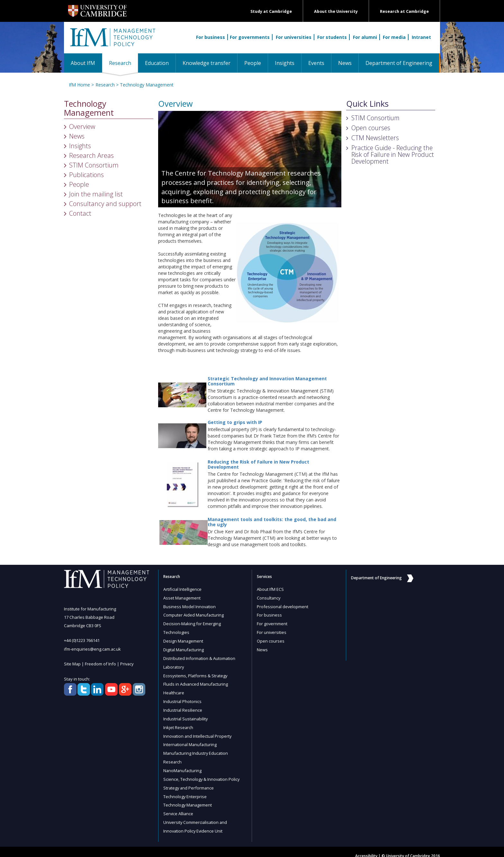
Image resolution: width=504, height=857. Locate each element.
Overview (82, 126)
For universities (294, 37)
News (345, 63)
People (253, 63)
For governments (250, 37)
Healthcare (174, 690)
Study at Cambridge (271, 11)
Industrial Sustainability (186, 715)
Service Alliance (179, 807)
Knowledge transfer (207, 63)
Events (316, 63)
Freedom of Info (101, 663)
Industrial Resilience (183, 706)
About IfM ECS (270, 589)
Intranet (421, 37)
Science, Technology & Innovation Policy (202, 773)
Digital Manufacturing (184, 648)
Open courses (371, 128)
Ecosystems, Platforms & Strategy (196, 673)
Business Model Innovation (190, 606)
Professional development (283, 606)
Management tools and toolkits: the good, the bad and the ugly (272, 522)
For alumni (365, 37)
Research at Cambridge (404, 11)
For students (332, 37)
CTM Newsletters (375, 138)
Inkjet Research (178, 723)
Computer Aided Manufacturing (194, 614)
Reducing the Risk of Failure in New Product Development (258, 464)
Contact (80, 213)
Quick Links (367, 104)
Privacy (128, 663)
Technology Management (146, 85)
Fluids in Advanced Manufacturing (196, 681)
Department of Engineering (399, 63)
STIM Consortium (94, 165)
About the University (336, 11)
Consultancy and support (105, 204)
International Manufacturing (191, 740)
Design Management (184, 639)
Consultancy (269, 598)
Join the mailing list (96, 194)
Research (123, 63)
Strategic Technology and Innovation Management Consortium (267, 381)
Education (157, 63)
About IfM (83, 63)
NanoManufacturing (183, 765)
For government (272, 623)
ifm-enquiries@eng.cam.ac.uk (93, 649)
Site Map (72, 663)
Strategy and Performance (189, 781)
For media (394, 37)
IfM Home (79, 85)
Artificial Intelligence (183, 589)
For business (211, 37)
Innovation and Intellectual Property (198, 731)
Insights (285, 63)
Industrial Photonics (183, 698)
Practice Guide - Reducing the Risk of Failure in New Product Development (393, 154)
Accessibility (366, 848)
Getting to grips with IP (235, 422)
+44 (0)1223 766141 (82, 640)
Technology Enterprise (185, 790)
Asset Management (182, 598)
